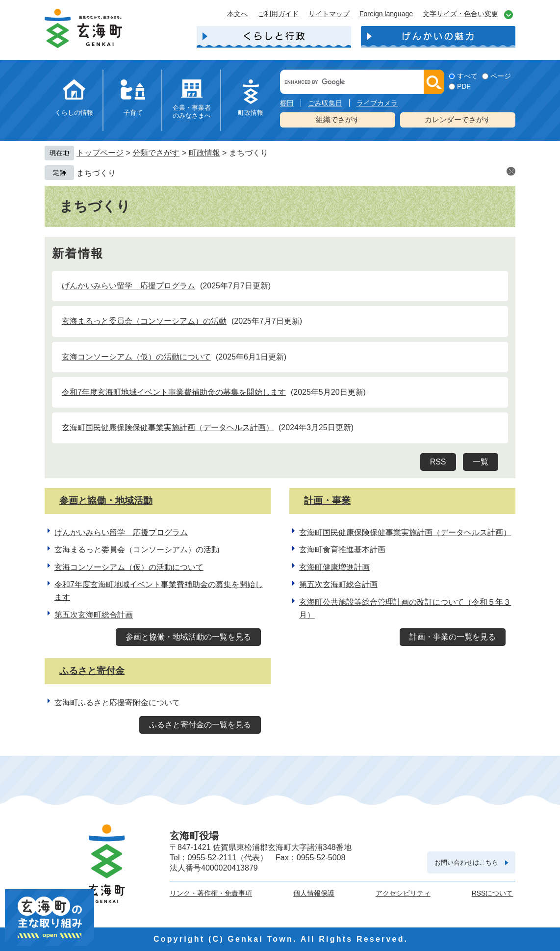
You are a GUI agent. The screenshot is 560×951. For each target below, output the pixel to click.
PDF (464, 86)
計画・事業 (327, 501)
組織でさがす (338, 119)
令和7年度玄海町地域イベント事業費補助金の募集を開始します (174, 392)
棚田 (287, 103)
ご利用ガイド (278, 14)
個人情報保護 (314, 893)
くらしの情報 (74, 113)
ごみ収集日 (325, 103)
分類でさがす (156, 153)
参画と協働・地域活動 (106, 501)
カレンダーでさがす (458, 119)
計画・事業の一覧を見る (453, 637)
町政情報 (251, 113)
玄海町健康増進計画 (334, 567)
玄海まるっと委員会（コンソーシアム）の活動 (144, 321)
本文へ (237, 14)
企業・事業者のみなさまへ (192, 112)
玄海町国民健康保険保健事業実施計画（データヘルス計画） (168, 427)
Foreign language (386, 14)
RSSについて (493, 893)
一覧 (481, 462)
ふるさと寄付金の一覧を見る (200, 725)
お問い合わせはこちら (466, 862)
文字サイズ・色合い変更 (460, 14)
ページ (501, 76)
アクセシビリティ (403, 893)
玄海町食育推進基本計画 (342, 550)
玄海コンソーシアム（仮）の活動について (136, 357)
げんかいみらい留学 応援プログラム (128, 286)
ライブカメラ (377, 103)
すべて (467, 76)
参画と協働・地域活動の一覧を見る (188, 637)
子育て (133, 113)
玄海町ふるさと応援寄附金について (117, 703)
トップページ (100, 153)
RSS (438, 462)
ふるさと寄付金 (92, 671)
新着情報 (78, 254)
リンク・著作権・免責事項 (211, 893)
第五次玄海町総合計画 (94, 615)
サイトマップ (329, 14)
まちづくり (96, 173)
